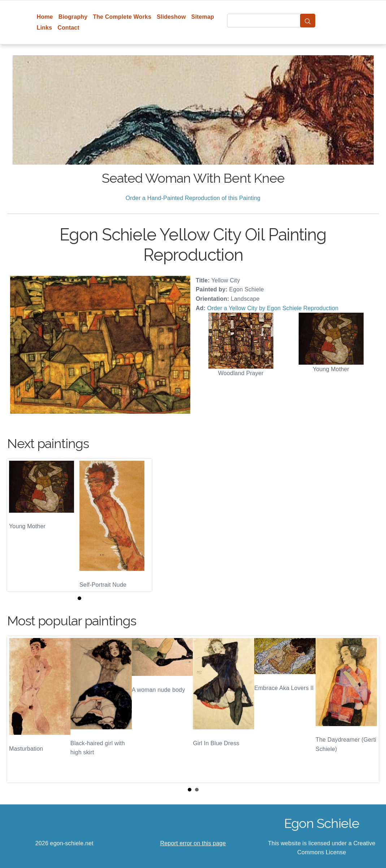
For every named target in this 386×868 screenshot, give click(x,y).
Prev (18, 709)
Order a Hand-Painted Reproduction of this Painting (193, 198)
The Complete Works (122, 17)
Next (368, 709)
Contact (68, 28)
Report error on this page (193, 843)
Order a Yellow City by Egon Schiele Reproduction (273, 308)
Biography (73, 17)
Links (45, 28)
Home (45, 17)
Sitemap (203, 17)
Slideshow (171, 17)
